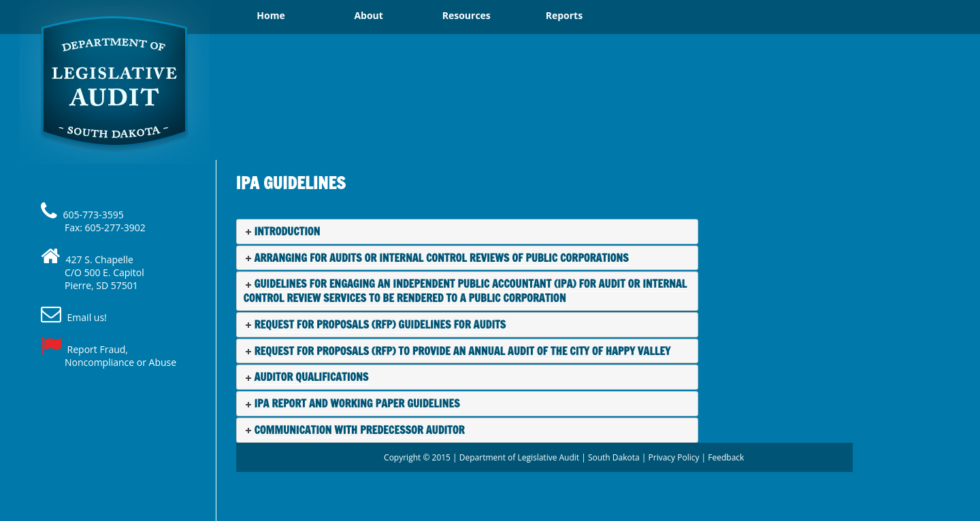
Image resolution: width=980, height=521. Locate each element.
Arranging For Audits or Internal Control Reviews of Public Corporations (441, 258)
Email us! (87, 317)
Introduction (287, 231)
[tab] (468, 232)
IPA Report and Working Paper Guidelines (357, 403)
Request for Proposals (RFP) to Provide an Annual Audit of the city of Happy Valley (462, 351)
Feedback (726, 457)
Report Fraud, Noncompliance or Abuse (120, 356)
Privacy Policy (674, 457)
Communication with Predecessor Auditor (359, 430)
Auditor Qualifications (311, 377)
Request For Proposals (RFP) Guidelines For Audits (380, 324)
